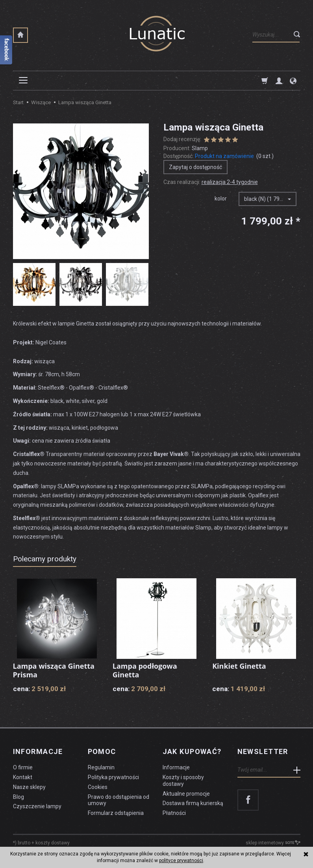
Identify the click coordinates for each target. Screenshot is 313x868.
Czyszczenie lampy (37, 806)
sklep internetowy (273, 843)
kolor (221, 199)
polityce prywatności (181, 861)
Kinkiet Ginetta (239, 666)
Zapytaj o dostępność (195, 167)
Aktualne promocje (186, 794)
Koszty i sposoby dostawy (183, 781)
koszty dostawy (53, 843)
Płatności (174, 813)
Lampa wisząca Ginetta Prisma (54, 670)
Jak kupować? (192, 752)
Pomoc (102, 752)
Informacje (38, 752)
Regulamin (101, 767)
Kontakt (23, 777)
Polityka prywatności (113, 777)
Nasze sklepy (29, 787)
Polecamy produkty (45, 559)
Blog (19, 797)
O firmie (23, 767)
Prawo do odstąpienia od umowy (119, 800)
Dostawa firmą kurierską (193, 803)
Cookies (98, 787)
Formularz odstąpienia (116, 813)
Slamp (200, 148)
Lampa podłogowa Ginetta (145, 670)
